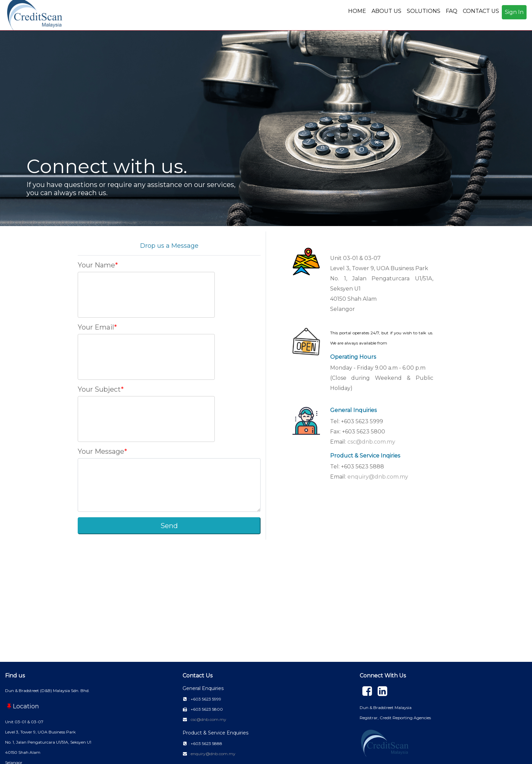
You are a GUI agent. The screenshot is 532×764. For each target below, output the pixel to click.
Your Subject (99, 389)
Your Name (96, 265)
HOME (357, 11)
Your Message (101, 451)
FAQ (452, 11)
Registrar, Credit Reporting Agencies (395, 718)
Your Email (96, 327)
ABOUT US (386, 11)
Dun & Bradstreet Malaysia (386, 707)
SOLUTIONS (424, 11)
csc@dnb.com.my (371, 442)
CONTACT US (481, 11)
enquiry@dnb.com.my (378, 477)
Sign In (514, 12)
